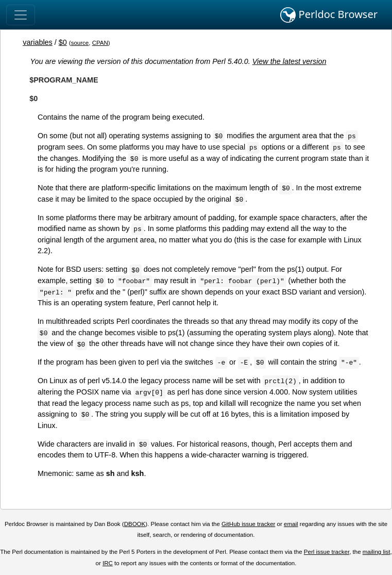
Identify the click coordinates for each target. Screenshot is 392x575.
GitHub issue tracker (248, 524)
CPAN (100, 43)
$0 (63, 42)
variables (38, 42)
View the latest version (289, 61)
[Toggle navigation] (21, 15)
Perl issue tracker (327, 552)
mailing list (377, 552)
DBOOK (135, 524)
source (80, 43)
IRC (108, 563)
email (291, 524)
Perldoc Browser (329, 15)
